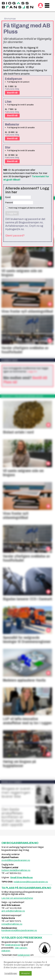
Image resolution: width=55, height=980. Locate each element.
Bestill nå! (12, 93)
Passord (9, 202)
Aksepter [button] (26, 973)
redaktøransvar (12, 945)
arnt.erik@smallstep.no (13, 911)
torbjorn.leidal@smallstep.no (16, 870)
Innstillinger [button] (11, 973)
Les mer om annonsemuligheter (17, 898)
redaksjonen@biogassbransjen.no (31, 882)
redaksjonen (24, 955)
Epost (8, 197)
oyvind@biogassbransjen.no (16, 860)
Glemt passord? (15, 236)
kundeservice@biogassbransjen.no (19, 930)
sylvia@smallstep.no (12, 924)
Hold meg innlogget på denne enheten (25, 208)
